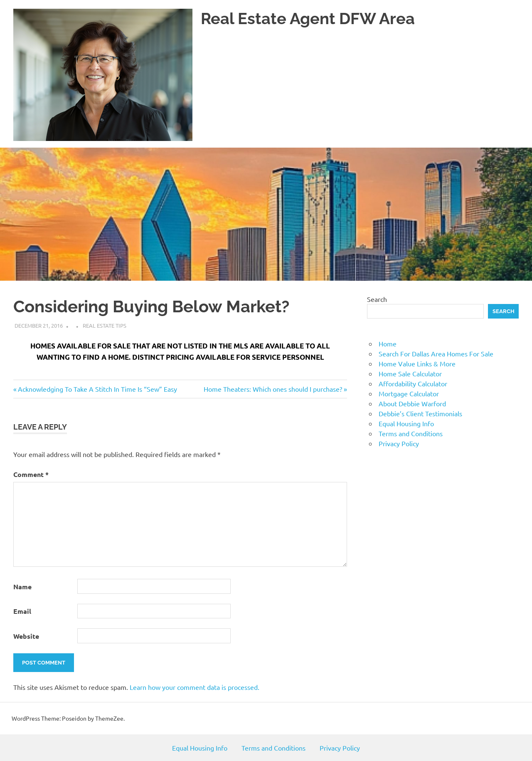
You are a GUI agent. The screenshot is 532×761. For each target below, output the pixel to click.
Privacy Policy (399, 443)
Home (388, 343)
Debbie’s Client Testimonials (420, 413)
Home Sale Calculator (410, 373)
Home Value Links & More (417, 363)
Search (377, 299)
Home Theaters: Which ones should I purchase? (273, 389)
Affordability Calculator (413, 383)
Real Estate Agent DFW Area (308, 19)
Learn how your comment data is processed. (195, 687)
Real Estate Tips (105, 325)
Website (26, 636)
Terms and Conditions (411, 433)
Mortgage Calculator (409, 393)
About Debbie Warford (412, 403)
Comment (31, 474)
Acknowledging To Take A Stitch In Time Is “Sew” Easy (97, 389)
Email (22, 611)
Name (22, 587)
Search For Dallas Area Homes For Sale (436, 353)
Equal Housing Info (406, 423)
